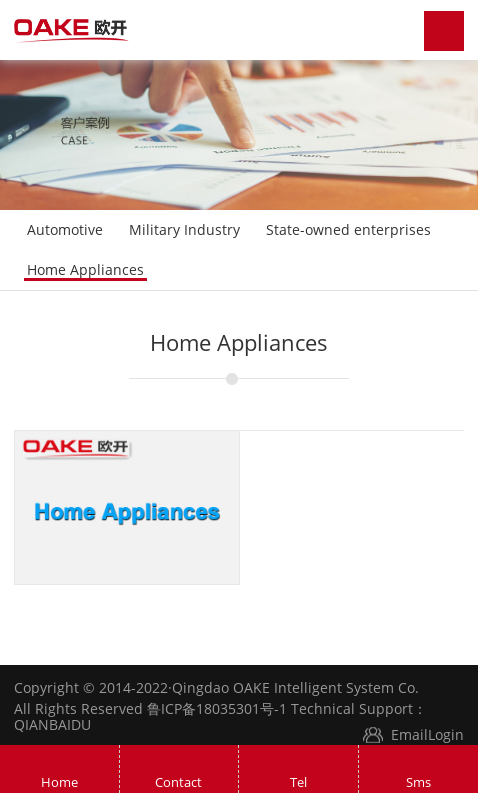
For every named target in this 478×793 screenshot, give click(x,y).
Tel (298, 782)
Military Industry (184, 229)
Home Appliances (85, 269)
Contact (178, 782)
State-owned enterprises (348, 229)
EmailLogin (427, 734)
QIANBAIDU (52, 724)
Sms (418, 782)
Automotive (65, 229)
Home (59, 782)
